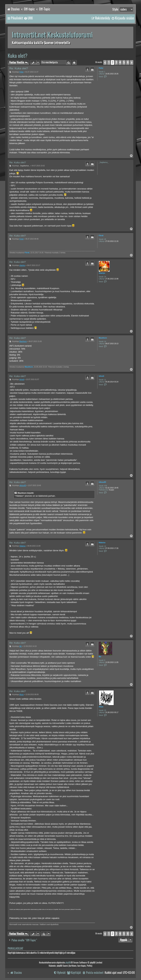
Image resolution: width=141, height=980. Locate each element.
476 (106, 486)
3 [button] (116, 62)
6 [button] (128, 62)
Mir (100, 657)
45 (105, 239)
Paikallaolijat (15, 948)
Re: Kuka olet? (19, 68)
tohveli (101, 376)
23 (105, 710)
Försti (101, 236)
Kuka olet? (18, 56)
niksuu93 (102, 482)
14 (105, 342)
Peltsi (101, 68)
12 (105, 546)
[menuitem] (28, 18)
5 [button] (124, 62)
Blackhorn (103, 338)
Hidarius (102, 543)
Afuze (101, 707)
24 (105, 277)
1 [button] (109, 62)
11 (105, 380)
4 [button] (120, 62)
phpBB (68, 962)
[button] (105, 62)
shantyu (102, 273)
